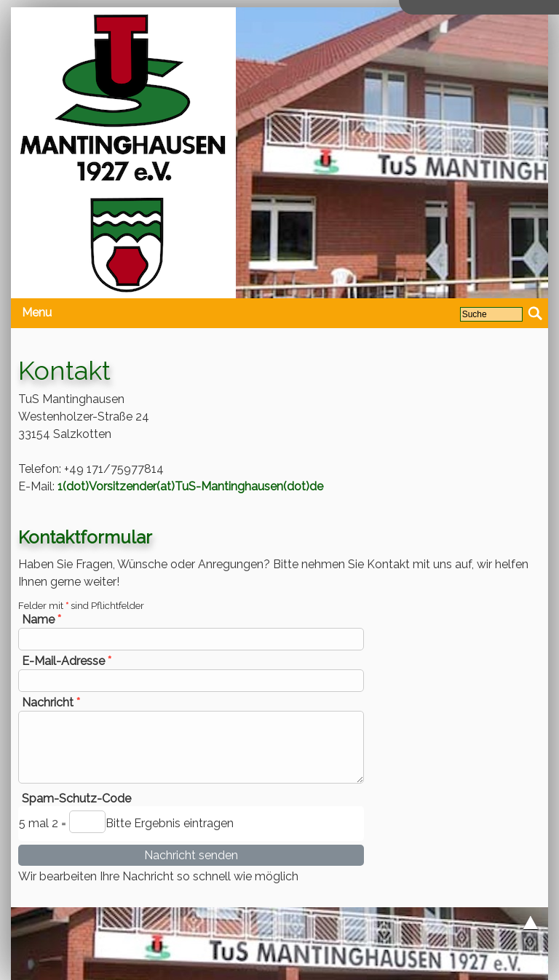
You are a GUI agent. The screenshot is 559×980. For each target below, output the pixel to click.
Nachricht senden (191, 855)
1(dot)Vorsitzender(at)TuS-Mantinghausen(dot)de (190, 486)
